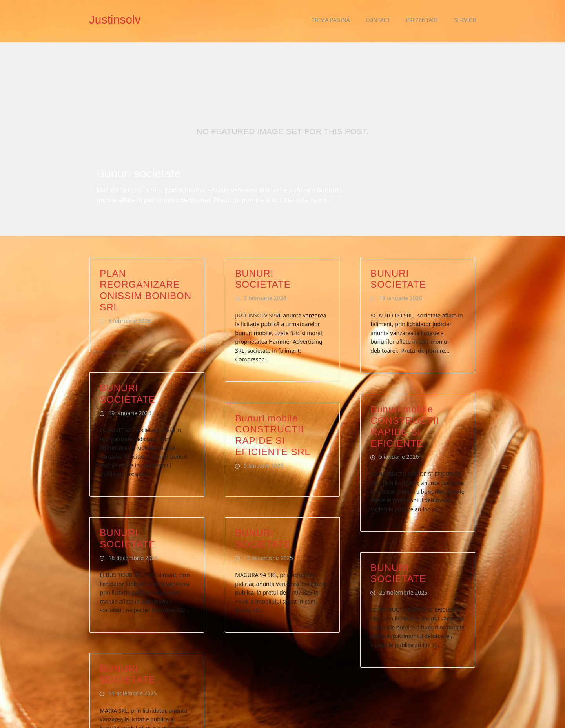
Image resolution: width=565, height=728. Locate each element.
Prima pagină (331, 20)
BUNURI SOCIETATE (263, 259)
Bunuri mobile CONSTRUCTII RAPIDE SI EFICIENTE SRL (273, 415)
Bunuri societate (139, 173)
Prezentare (422, 20)
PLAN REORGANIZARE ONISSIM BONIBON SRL (146, 270)
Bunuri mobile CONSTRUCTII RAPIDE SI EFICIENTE (405, 406)
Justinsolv (115, 19)
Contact (378, 20)
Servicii (465, 20)
